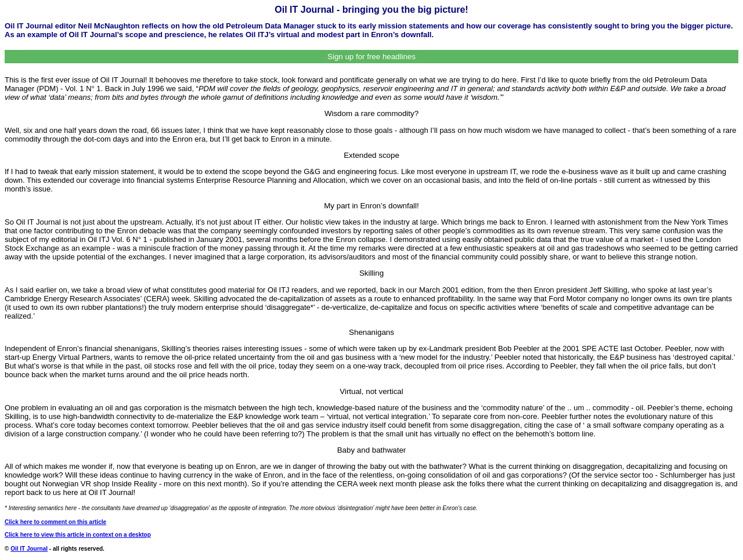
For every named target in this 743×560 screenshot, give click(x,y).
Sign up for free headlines (371, 57)
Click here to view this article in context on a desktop (78, 535)
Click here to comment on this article (55, 522)
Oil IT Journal (29, 549)
